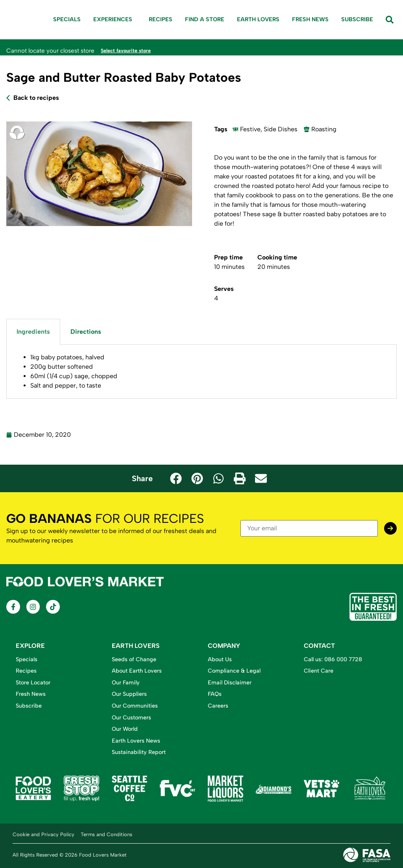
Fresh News (310, 19)
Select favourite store (131, 50)
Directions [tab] (86, 331)
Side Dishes (281, 129)
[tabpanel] (201, 371)
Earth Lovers (258, 19)
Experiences (115, 20)
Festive (250, 129)
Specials (67, 19)
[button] (176, 478)
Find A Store (205, 19)
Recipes (161, 19)
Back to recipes (36, 97)
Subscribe (357, 19)
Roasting (324, 129)
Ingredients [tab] (33, 331)
